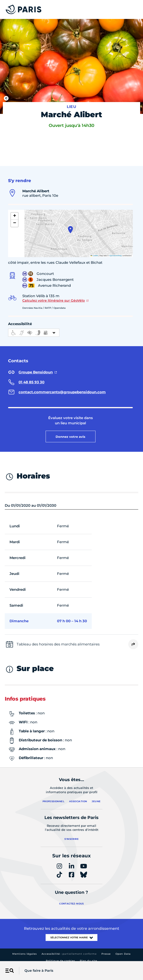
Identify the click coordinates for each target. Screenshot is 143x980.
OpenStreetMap (116, 251)
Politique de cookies (60, 956)
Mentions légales (25, 949)
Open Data (123, 949)
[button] (70, 225)
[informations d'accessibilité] (34, 328)
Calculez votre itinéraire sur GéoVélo (54, 295)
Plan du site (88, 956)
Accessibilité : (69, 949)
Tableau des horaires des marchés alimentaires (58, 639)
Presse (106, 949)
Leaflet (94, 251)
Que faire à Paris (39, 971)
